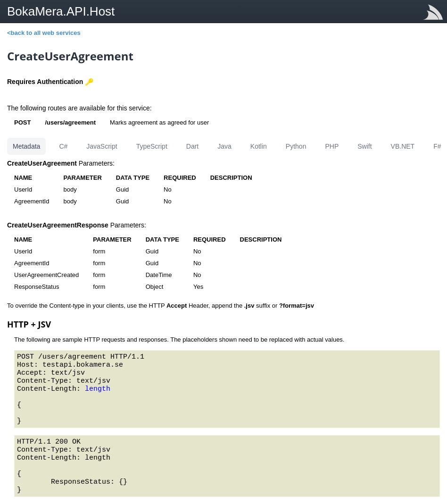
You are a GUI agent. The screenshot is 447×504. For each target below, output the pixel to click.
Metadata (26, 146)
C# (63, 146)
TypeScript (152, 146)
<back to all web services (44, 33)
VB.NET (403, 146)
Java (224, 146)
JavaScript (102, 146)
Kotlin (259, 146)
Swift (364, 146)
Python (296, 146)
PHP (332, 146)
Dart (192, 146)
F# (437, 146)
